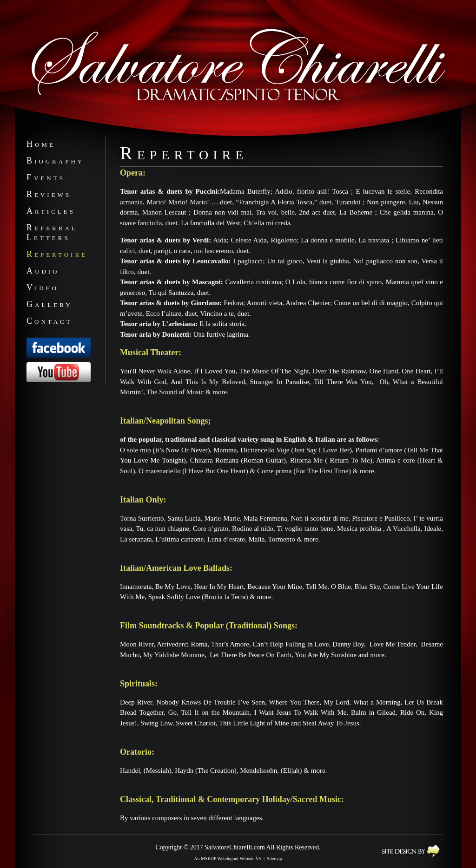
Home (41, 144)
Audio (43, 271)
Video (43, 287)
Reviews (49, 194)
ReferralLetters (52, 232)
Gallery (50, 304)
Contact (50, 321)
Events (46, 177)
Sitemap (274, 858)
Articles (51, 211)
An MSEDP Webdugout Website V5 (228, 858)
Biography (55, 161)
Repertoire (57, 254)
